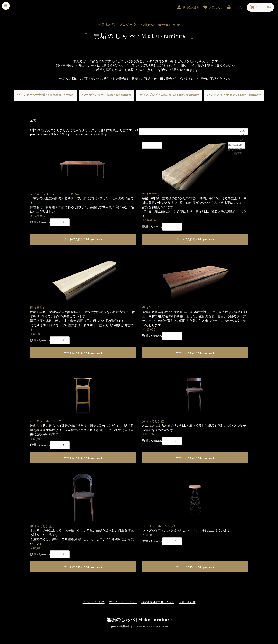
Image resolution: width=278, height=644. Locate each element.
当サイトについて (94, 602)
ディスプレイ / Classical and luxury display (169, 95)
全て (33, 120)
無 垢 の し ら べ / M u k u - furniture (139, 36)
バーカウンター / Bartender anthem (106, 95)
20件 (193, 132)
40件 (193, 136)
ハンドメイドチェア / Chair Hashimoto (234, 95)
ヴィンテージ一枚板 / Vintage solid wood (45, 95)
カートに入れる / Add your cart (83, 239)
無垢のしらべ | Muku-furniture (139, 620)
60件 (193, 140)
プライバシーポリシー (123, 602)
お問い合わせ (187, 602)
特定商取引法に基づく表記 (158, 602)
